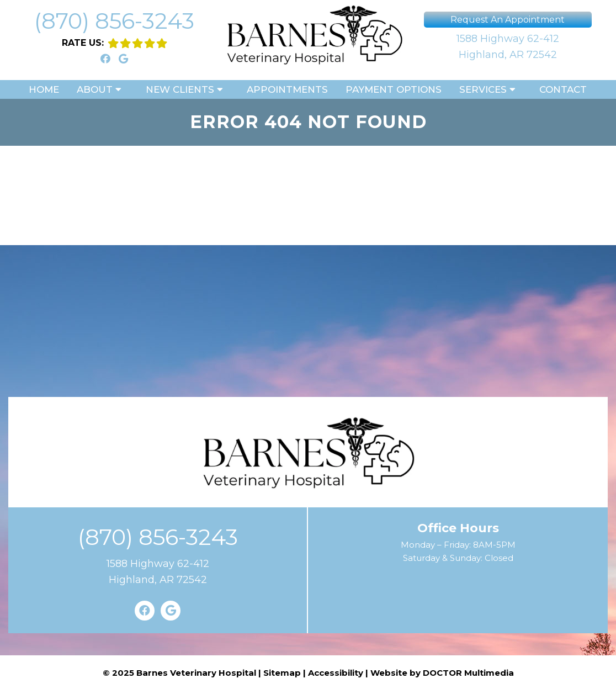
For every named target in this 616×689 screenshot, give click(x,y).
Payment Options (394, 89)
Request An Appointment (508, 20)
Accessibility (336, 673)
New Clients (180, 89)
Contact (563, 89)
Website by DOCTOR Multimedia (442, 673)
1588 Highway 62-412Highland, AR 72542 (508, 47)
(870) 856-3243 (114, 21)
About (95, 89)
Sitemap (282, 673)
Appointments (287, 89)
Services (483, 89)
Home (44, 89)
